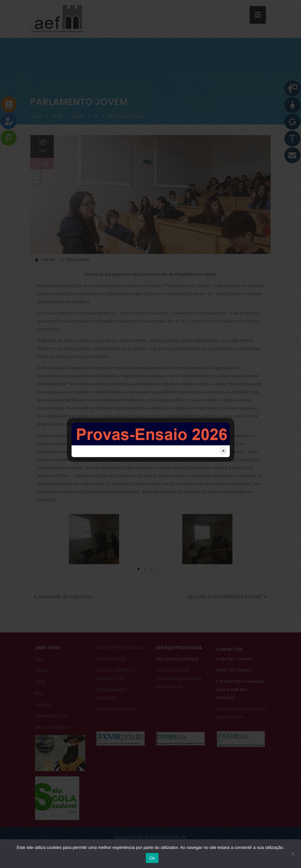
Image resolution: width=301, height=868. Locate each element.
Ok (152, 858)
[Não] (293, 854)
